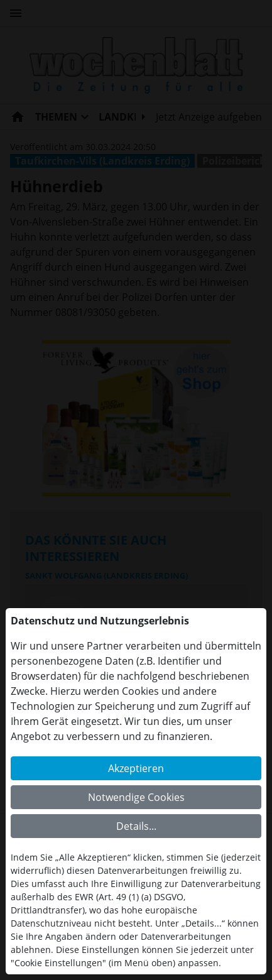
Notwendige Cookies (136, 797)
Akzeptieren (136, 768)
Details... (136, 826)
